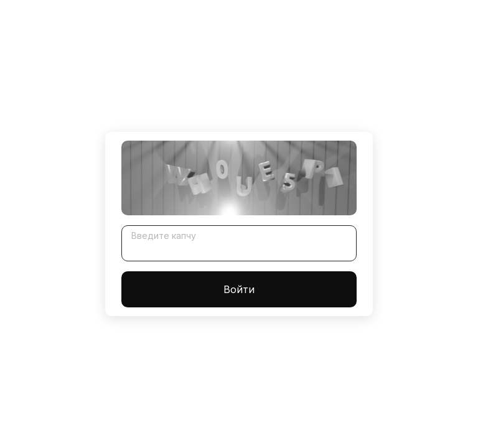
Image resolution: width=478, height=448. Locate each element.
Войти (239, 289)
